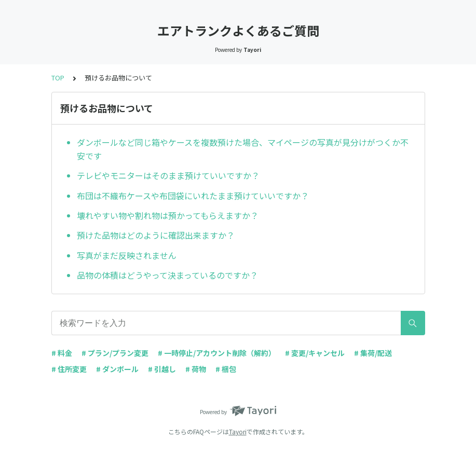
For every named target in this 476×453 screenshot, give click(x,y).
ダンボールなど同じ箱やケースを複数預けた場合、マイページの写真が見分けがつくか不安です (243, 149)
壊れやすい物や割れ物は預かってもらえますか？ (168, 215)
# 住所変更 (69, 369)
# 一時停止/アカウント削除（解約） (217, 353)
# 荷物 (196, 369)
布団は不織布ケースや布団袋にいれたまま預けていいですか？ (193, 196)
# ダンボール (117, 369)
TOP (58, 78)
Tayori (238, 431)
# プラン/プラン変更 (115, 353)
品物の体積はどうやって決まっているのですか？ (167, 275)
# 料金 (62, 353)
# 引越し (162, 369)
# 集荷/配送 (373, 353)
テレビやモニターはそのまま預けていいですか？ (168, 175)
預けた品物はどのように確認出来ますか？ (156, 235)
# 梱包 (226, 369)
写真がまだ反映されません (127, 255)
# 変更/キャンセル (315, 353)
